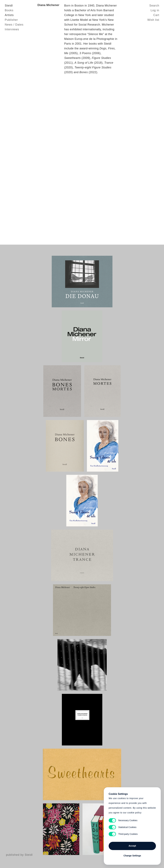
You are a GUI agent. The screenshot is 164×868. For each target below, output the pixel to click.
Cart (156, 15)
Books (9, 10)
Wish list (153, 20)
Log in (155, 10)
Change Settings (132, 856)
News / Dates (14, 25)
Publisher (11, 20)
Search (154, 6)
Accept (132, 846)
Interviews (12, 29)
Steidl (9, 6)
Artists (9, 15)
